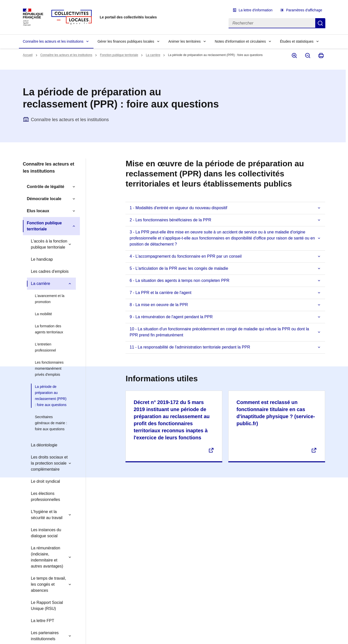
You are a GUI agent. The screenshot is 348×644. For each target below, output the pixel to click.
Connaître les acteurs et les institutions (53, 41)
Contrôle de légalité (46, 187)
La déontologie (44, 445)
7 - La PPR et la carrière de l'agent (160, 293)
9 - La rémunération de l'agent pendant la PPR (171, 317)
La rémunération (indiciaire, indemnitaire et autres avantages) (47, 557)
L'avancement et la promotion (50, 299)
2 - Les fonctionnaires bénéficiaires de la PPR (170, 220)
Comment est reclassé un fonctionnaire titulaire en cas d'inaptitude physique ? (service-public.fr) (276, 413)
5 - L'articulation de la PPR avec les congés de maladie (179, 268)
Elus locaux (38, 211)
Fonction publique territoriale (119, 55)
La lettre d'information (256, 10)
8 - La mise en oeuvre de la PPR (159, 305)
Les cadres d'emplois (50, 271)
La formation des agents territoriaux (49, 329)
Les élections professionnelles (46, 497)
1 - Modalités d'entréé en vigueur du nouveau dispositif (178, 208)
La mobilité (44, 314)
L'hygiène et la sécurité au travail (47, 515)
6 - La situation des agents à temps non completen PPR (179, 280)
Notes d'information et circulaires (240, 41)
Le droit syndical (46, 481)
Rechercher (320, 23)
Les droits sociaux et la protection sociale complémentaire (49, 463)
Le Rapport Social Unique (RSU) (47, 606)
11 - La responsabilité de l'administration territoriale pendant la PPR (190, 347)
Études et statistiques (297, 41)
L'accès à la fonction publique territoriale (49, 244)
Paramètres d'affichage (304, 10)
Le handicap (42, 259)
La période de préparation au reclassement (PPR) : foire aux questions (51, 396)
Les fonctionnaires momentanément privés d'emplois (49, 368)
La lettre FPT (43, 621)
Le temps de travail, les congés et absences (49, 584)
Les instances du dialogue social (46, 533)
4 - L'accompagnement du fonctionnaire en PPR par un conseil (185, 256)
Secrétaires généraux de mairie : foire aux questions (51, 423)
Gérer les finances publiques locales (126, 41)
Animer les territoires (184, 41)
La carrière (153, 55)
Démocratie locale (44, 199)
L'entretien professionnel (45, 347)
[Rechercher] (272, 23)
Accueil (28, 55)
